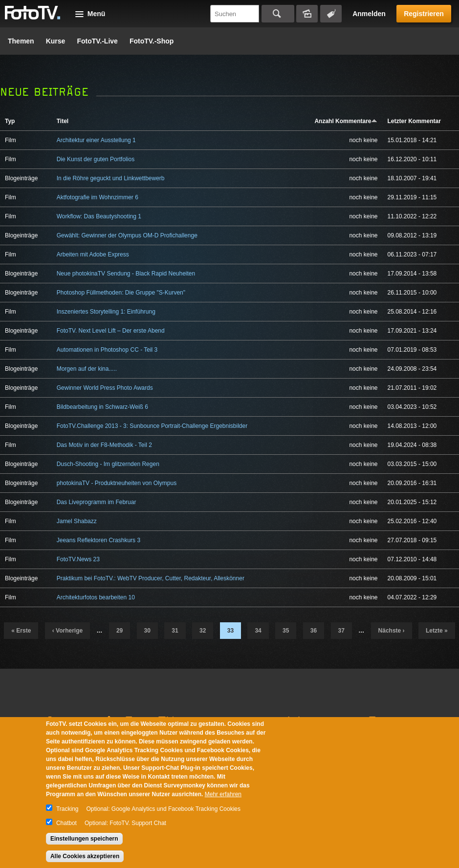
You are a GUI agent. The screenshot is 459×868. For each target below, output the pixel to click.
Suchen (278, 14)
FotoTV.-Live (97, 41)
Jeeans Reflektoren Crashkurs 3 (98, 540)
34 (258, 631)
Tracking (67, 809)
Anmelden (369, 14)
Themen (21, 41)
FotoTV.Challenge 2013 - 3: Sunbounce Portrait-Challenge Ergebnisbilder (152, 426)
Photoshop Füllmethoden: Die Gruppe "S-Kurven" (121, 293)
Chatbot (66, 823)
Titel (63, 121)
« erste (21, 631)
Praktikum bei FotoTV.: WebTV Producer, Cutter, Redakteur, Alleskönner (151, 578)
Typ (10, 121)
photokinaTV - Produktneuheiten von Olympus (117, 483)
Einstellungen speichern (84, 839)
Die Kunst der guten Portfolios (96, 159)
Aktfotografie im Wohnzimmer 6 (98, 197)
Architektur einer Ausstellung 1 (96, 140)
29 (120, 631)
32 (203, 631)
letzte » (437, 631)
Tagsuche (331, 14)
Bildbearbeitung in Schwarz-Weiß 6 (102, 407)
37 (341, 631)
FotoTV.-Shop (152, 41)
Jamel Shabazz (77, 521)
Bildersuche (307, 14)
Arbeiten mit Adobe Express (93, 254)
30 (147, 631)
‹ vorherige (67, 631)
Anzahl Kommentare (346, 121)
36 (314, 631)
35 (286, 631)
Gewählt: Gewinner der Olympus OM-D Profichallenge (127, 235)
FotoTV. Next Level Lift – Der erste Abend (111, 331)
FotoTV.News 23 (78, 559)
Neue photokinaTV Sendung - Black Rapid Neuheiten (126, 274)
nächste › (392, 631)
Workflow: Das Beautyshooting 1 (99, 216)
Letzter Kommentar (414, 121)
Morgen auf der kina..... (87, 369)
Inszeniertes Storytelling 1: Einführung (106, 312)
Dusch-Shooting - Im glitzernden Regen (108, 464)
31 (175, 631)
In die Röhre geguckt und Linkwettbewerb (111, 178)
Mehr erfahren (223, 794)
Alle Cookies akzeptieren (85, 856)
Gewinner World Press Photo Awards (105, 388)
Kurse (56, 41)
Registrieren (424, 14)
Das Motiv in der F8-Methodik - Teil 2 (104, 445)
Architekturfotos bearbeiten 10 (96, 597)
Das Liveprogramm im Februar (97, 502)
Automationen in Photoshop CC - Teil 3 (107, 350)
